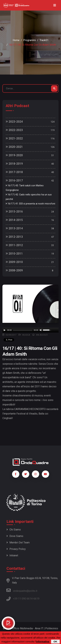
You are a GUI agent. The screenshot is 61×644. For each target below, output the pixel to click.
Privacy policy (16, 549)
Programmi (30, 40)
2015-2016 (14, 211)
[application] (30, 330)
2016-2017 (14, 180)
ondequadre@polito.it (22, 590)
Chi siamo (14, 530)
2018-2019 (14, 164)
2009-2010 (14, 262)
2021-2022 (14, 138)
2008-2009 (14, 270)
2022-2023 (14, 130)
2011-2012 (14, 245)
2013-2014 (14, 228)
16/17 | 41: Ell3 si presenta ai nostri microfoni (30, 204)
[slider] (23, 330)
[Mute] (41, 330)
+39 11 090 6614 (23, 599)
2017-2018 (14, 172)
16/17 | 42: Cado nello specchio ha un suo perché (29, 197)
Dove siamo (15, 536)
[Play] (5, 330)
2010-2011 (14, 254)
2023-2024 (14, 122)
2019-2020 (14, 155)
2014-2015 (14, 220)
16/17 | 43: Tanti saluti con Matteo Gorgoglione (25, 188)
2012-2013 (14, 237)
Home (16, 40)
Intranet (12, 555)
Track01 (44, 40)
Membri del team (18, 543)
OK (55, 641)
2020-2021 (14, 147)
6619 (36, 599)
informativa (43, 641)
